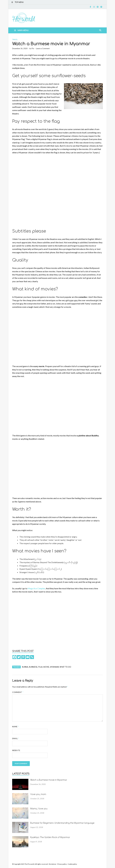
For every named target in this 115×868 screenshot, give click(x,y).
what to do (65, 667)
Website (16, 750)
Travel (15, 40)
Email (16, 738)
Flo (33, 48)
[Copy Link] (32, 657)
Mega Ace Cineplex (36, 588)
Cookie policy (72, 864)
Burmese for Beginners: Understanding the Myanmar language (62, 823)
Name (15, 727)
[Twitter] (19, 657)
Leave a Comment (43, 48)
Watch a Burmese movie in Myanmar (49, 780)
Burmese (33, 667)
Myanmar (54, 667)
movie (46, 667)
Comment (18, 692)
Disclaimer (53, 864)
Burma (25, 667)
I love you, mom (38, 794)
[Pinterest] (23, 657)
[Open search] (100, 30)
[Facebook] (14, 657)
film (40, 667)
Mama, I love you (39, 809)
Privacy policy (62, 864)
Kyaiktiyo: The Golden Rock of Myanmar (50, 837)
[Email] (28, 657)
